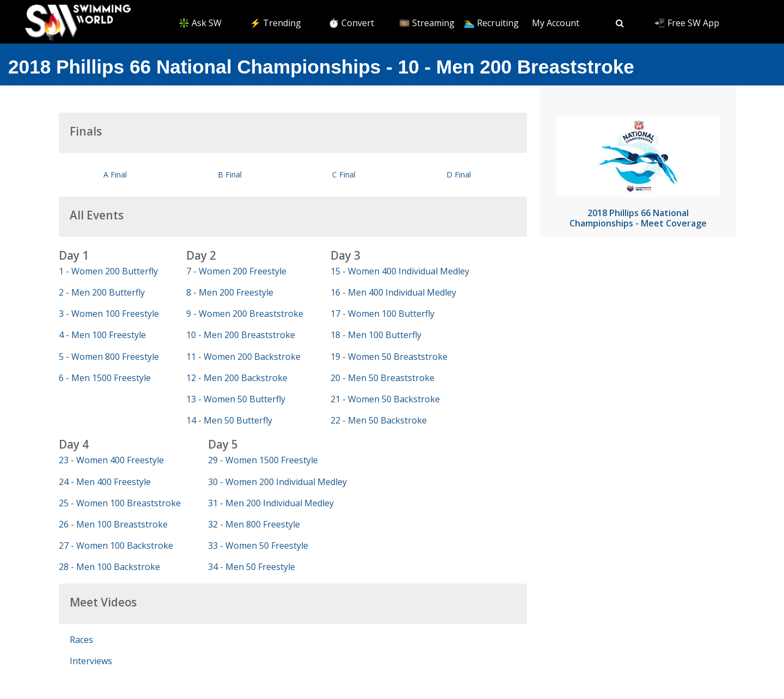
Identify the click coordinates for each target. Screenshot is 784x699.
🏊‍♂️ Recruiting (491, 23)
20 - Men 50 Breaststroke (382, 378)
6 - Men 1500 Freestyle (105, 378)
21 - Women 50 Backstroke (385, 399)
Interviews (91, 661)
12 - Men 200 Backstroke (237, 378)
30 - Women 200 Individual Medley (277, 482)
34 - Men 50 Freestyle (252, 567)
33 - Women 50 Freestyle (258, 545)
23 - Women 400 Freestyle (111, 460)
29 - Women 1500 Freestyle (263, 460)
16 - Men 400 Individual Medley (393, 292)
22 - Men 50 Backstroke (379, 420)
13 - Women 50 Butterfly (236, 399)
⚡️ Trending (275, 23)
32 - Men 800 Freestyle (254, 524)
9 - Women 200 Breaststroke (245, 314)
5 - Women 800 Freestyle (109, 357)
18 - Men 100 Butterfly (376, 335)
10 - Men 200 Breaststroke (241, 335)
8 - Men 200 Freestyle (230, 292)
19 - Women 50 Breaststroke (389, 357)
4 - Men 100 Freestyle (102, 335)
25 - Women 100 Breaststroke (120, 503)
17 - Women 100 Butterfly (382, 314)
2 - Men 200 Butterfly (102, 292)
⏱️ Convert (351, 23)
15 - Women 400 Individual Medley (400, 271)
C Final (344, 174)
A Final (115, 174)
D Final (459, 174)
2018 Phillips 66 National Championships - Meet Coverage (638, 218)
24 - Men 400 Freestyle (105, 482)
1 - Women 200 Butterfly (108, 271)
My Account (556, 23)
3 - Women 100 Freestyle (109, 314)
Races (81, 640)
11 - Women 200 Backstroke (243, 357)
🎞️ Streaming (427, 23)
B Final (230, 174)
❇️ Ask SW (200, 23)
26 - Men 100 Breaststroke (113, 524)
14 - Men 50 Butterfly (229, 420)
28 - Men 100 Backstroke (109, 567)
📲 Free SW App (687, 23)
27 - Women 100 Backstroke (116, 545)
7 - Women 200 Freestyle (236, 271)
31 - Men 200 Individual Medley (271, 503)
